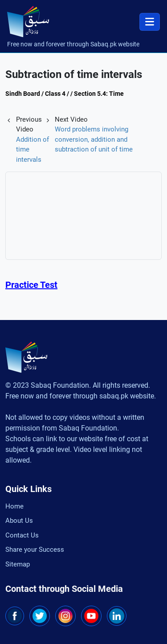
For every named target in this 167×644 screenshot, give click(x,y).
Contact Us (22, 535)
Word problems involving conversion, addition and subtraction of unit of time (94, 139)
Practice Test (31, 285)
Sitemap (18, 564)
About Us (19, 521)
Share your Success (35, 550)
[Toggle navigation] (150, 22)
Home (14, 506)
